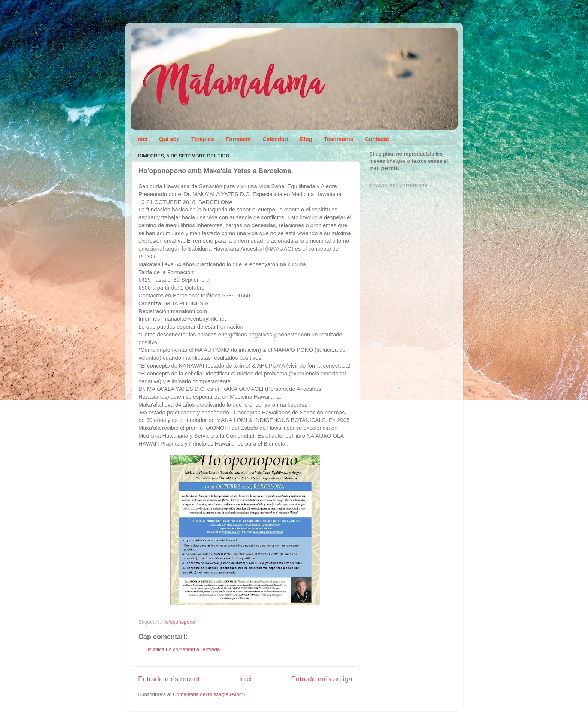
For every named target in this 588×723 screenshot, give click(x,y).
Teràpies (203, 139)
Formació (238, 139)
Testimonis (339, 139)
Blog (306, 139)
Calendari (275, 139)
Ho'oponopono (179, 622)
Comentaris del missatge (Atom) (209, 694)
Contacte (377, 139)
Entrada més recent (169, 679)
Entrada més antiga (322, 679)
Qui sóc (169, 139)
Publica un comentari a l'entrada (184, 649)
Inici (142, 139)
